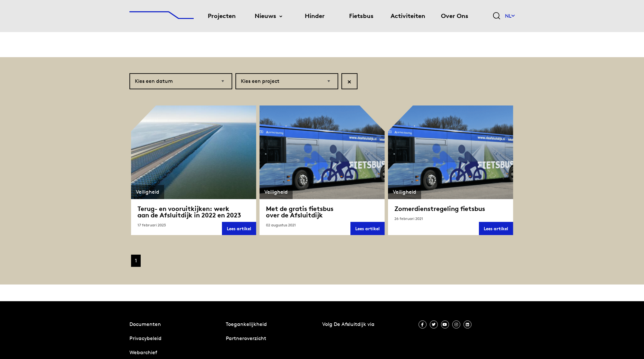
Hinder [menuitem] (315, 16)
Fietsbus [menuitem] (361, 16)
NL (510, 16)
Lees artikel (241, 230)
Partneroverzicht (246, 338)
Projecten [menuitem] (222, 16)
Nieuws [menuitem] (265, 16)
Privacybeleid (146, 338)
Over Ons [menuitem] (455, 16)
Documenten (145, 324)
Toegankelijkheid (246, 324)
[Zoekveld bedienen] (497, 16)
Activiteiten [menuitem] (408, 16)
